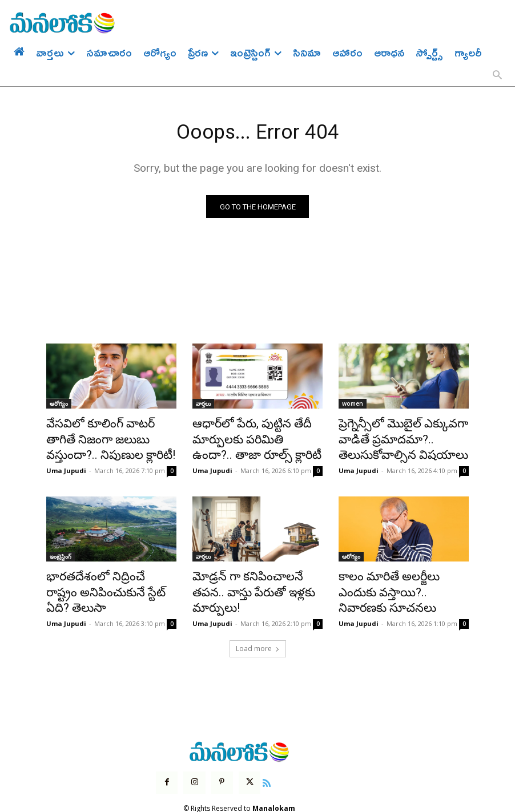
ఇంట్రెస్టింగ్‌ (61, 550)
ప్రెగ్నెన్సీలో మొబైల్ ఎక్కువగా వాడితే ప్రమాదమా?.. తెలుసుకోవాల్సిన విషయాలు (391, 438)
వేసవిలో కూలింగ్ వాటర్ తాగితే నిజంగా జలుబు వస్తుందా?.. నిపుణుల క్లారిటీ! (103, 438)
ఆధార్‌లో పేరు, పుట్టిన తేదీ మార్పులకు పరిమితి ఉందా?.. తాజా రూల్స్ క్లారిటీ (247, 438)
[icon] (259, 753)
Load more (258, 621)
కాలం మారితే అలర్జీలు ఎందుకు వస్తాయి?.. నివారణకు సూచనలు (399, 575)
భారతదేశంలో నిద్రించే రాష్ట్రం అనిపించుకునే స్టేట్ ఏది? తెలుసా (106, 575)
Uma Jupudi (66, 464)
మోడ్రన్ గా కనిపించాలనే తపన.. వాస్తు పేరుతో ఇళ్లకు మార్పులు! (251, 575)
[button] (497, 76)
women (353, 406)
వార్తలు (203, 406)
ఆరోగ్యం (59, 406)
